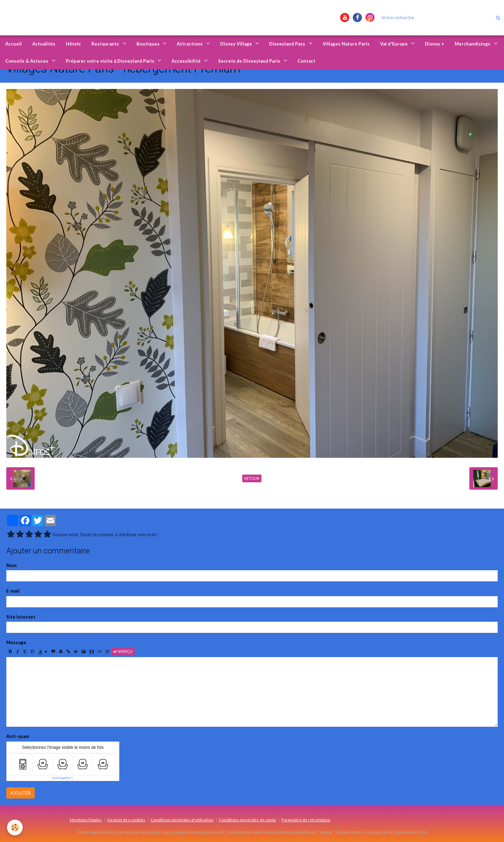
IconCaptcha (61, 778)
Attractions (190, 44)
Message (16, 642)
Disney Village (237, 44)
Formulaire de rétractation (306, 820)
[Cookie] (15, 827)
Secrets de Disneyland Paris (250, 61)
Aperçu (123, 651)
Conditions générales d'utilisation (182, 820)
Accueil (13, 44)
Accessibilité (187, 61)
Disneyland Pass (288, 44)
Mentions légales (86, 820)
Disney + (435, 44)
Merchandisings (473, 44)
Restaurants (106, 44)
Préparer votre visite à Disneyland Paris (111, 61)
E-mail (13, 591)
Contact (306, 61)
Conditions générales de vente (247, 820)
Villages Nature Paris (346, 44)
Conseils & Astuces (27, 61)
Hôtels (73, 44)
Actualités (44, 44)
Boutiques (149, 44)
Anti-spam (18, 736)
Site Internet (21, 617)
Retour (252, 478)
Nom (11, 565)
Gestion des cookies (126, 820)
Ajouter (20, 793)
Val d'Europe (394, 44)
